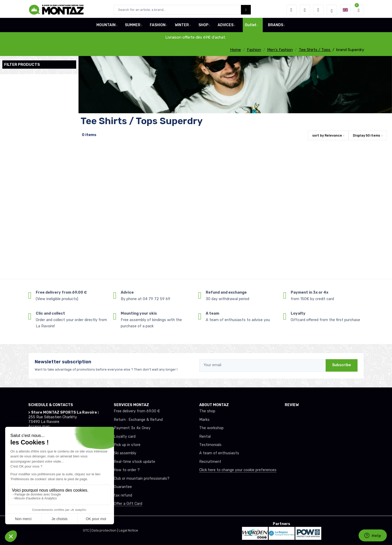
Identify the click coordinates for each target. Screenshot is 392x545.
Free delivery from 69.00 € (137, 411)
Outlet (251, 27)
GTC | (87, 530)
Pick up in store (127, 445)
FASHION (158, 27)
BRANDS (276, 27)
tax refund (123, 495)
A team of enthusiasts (219, 453)
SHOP (203, 27)
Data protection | (105, 530)
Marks (204, 420)
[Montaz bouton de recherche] (246, 10)
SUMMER (133, 27)
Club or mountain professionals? (142, 479)
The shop (207, 411)
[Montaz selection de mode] (332, 10)
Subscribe (342, 365)
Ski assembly (125, 453)
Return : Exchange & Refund (138, 420)
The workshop (211, 428)
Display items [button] (366, 135)
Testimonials (210, 445)
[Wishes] (305, 10)
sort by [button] (327, 135)
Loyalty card (125, 437)
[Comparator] (318, 10)
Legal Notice (128, 530)
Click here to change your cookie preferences (238, 470)
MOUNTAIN (106, 27)
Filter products (22, 65)
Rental (205, 437)
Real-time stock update (134, 462)
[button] (291, 10)
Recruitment (210, 462)
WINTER (182, 27)
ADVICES (226, 27)
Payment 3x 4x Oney (132, 428)
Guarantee (123, 487)
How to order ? (127, 470)
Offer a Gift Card (128, 504)
